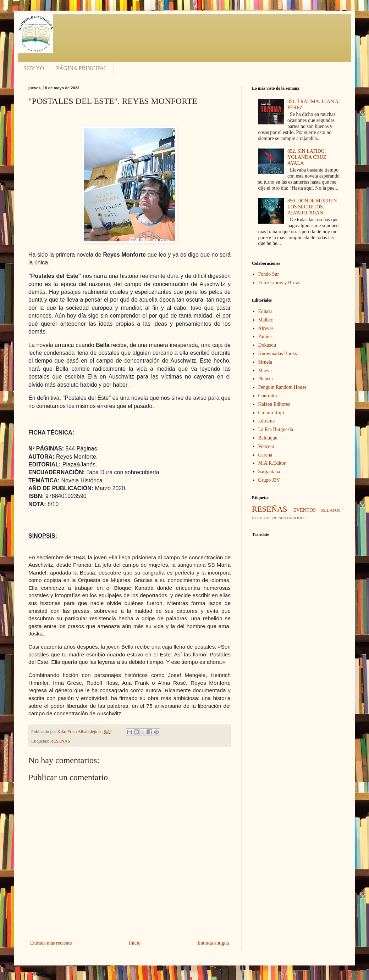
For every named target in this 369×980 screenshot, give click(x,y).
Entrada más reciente (51, 943)
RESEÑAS (60, 741)
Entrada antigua (213, 943)
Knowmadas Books (278, 354)
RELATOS (331, 510)
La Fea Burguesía (276, 429)
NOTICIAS (261, 518)
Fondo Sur (269, 274)
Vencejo (266, 446)
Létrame (267, 421)
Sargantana (269, 472)
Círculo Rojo (271, 413)
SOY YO (34, 68)
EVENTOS (305, 510)
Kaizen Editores (274, 404)
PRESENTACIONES (288, 518)
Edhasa (265, 311)
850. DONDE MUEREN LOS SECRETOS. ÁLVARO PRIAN (312, 207)
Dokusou (267, 345)
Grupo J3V (269, 480)
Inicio (135, 943)
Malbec (266, 320)
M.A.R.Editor (272, 463)
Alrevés (266, 328)
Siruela (265, 362)
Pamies (265, 337)
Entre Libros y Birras (279, 283)
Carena (265, 455)
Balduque (268, 438)
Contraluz (268, 396)
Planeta (266, 379)
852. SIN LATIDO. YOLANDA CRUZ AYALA (307, 157)
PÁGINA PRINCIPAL (82, 68)
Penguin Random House (282, 387)
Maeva (265, 371)
